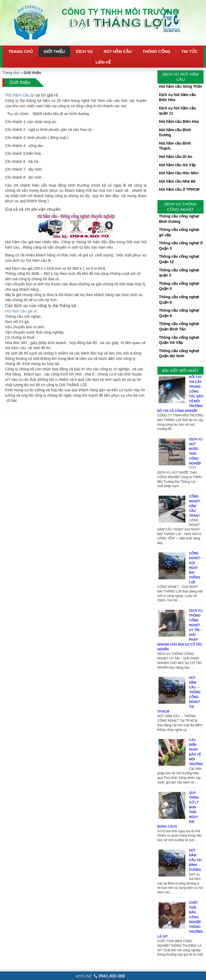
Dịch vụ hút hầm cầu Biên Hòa (178, 97)
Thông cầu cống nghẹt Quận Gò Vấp (179, 340)
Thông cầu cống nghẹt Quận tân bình (179, 353)
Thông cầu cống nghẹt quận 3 (179, 273)
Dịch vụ (84, 51)
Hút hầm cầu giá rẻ (21, 311)
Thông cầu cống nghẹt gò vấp (179, 232)
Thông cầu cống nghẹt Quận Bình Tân (179, 326)
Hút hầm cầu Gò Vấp (178, 165)
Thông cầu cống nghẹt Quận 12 (179, 259)
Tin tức (189, 51)
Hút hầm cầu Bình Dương (175, 132)
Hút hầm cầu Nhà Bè (177, 181)
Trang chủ (20, 51)
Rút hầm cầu (117, 51)
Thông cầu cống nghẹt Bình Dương (179, 219)
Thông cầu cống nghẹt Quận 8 (179, 300)
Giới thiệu (54, 51)
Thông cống (157, 51)
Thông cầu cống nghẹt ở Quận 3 (181, 246)
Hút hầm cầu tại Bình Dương (195, 860)
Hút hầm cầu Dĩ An (176, 157)
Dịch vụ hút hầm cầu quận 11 (178, 111)
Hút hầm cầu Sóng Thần (181, 86)
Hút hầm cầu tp (20, 95)
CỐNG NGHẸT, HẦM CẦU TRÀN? (195, 506)
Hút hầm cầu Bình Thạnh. (175, 146)
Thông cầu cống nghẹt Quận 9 (179, 313)
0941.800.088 (110, 976)
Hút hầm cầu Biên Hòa (179, 121)
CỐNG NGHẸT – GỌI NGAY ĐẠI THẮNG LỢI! (196, 568)
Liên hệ (103, 62)
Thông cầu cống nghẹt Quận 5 (179, 286)
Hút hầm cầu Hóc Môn (179, 173)
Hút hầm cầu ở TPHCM (179, 189)
